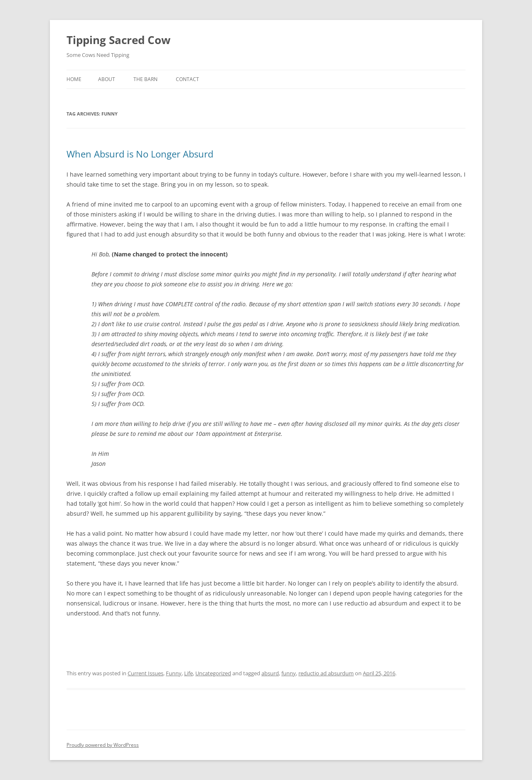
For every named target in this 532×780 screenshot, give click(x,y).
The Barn (145, 79)
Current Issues (145, 673)
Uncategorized (213, 673)
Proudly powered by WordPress (103, 745)
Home (74, 79)
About (107, 79)
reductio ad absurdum (326, 673)
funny (289, 673)
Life (188, 673)
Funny (174, 673)
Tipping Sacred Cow (118, 40)
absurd (270, 673)
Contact (187, 79)
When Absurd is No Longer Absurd (140, 154)
